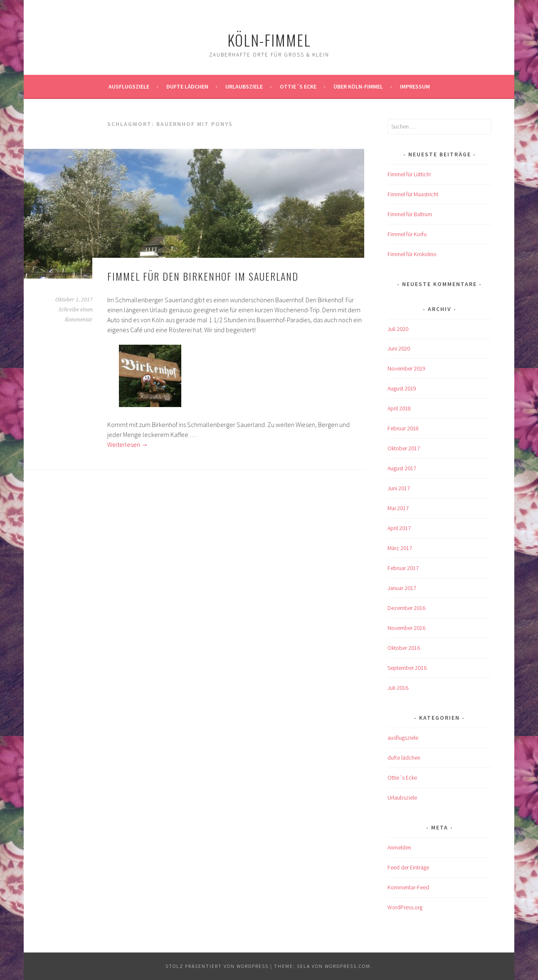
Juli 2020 (398, 329)
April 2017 (399, 528)
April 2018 (399, 408)
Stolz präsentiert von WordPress (217, 966)
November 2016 (406, 628)
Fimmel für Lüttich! (409, 174)
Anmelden (399, 847)
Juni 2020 (399, 348)
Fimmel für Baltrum (410, 214)
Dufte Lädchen (187, 86)
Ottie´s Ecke (298, 86)
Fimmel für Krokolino (412, 254)
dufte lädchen (404, 758)
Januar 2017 (402, 588)
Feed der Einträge (408, 867)
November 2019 (406, 368)
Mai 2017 (398, 508)
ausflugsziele (129, 86)
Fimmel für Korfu (407, 234)
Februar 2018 (403, 428)
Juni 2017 (399, 488)
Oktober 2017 (404, 448)
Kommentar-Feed (408, 887)
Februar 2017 (403, 568)
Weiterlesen (128, 444)
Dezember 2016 (406, 608)
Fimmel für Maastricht (413, 194)
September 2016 (407, 668)
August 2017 (402, 468)
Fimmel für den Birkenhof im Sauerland (203, 276)
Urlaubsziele (244, 86)
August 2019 (402, 388)
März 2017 (400, 548)
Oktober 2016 (404, 648)
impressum (415, 86)
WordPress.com (348, 966)
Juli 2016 (398, 688)
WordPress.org (405, 907)
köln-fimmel (269, 40)
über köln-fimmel (358, 86)
